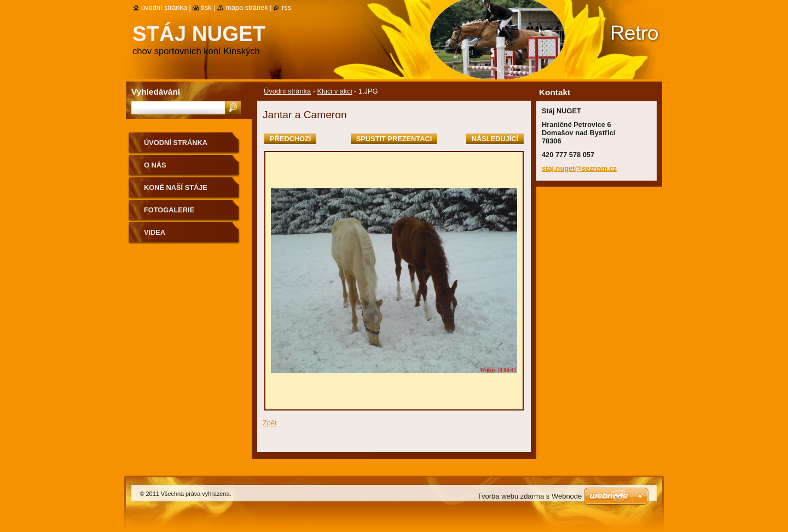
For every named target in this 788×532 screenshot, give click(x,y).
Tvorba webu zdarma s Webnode (529, 496)
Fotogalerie (169, 210)
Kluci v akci (334, 91)
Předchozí (290, 139)
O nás (155, 165)
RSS (286, 7)
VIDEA (155, 232)
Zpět (270, 423)
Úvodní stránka (287, 91)
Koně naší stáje (176, 187)
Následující (495, 139)
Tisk (206, 7)
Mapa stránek (247, 7)
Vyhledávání (156, 92)
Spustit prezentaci (394, 139)
